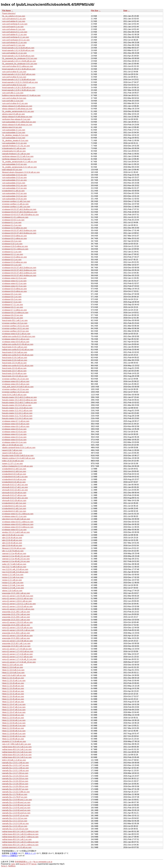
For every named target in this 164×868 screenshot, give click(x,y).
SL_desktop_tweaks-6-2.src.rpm (15, 135)
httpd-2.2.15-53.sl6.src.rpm (13, 715)
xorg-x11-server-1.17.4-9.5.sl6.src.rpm (18, 651)
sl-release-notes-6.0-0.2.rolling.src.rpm (18, 524)
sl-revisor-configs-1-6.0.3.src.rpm (15, 331)
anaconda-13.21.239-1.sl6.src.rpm (16, 617)
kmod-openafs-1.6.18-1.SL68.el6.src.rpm (19, 88)
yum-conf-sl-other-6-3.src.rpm (14, 85)
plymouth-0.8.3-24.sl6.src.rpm (14, 493)
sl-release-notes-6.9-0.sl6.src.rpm (16, 342)
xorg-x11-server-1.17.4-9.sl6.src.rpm (17, 649)
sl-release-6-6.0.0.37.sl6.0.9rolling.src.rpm (19, 209)
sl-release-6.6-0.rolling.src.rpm (14, 291)
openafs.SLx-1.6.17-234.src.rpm (15, 773)
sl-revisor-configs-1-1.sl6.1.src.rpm (16, 207)
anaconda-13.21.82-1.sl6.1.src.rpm (16, 643)
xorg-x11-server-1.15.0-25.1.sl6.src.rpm (18, 630)
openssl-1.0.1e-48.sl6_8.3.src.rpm (16, 559)
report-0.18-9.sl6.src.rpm (12, 453)
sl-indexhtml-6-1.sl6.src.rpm (13, 191)
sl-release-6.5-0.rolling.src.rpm (14, 289)
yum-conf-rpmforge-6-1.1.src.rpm (16, 37)
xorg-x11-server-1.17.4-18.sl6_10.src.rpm (19, 662)
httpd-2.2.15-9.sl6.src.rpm (13, 667)
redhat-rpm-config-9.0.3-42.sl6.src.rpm (18, 350)
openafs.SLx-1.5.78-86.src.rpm (15, 794)
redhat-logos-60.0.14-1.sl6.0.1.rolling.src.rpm (20, 845)
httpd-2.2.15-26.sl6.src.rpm (13, 683)
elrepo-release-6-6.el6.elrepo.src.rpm (17, 125)
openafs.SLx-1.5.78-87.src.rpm (15, 797)
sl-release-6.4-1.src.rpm (12, 265)
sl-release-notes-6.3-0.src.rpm (14, 432)
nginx (13, 864)
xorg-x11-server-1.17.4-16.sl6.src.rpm (17, 654)
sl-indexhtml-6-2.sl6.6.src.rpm (14, 471)
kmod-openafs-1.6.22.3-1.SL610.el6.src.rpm (20, 82)
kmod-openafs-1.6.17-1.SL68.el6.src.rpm (19, 80)
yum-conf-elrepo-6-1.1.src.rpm (14, 43)
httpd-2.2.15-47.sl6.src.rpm (13, 702)
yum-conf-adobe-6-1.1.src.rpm (14, 35)
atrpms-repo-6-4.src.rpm (12, 127)
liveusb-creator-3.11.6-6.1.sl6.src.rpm (17, 413)
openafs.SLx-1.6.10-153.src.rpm (15, 781)
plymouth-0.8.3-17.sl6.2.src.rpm (15, 485)
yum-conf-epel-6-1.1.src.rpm (14, 45)
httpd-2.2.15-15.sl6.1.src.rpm (14, 681)
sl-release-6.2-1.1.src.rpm (13, 254)
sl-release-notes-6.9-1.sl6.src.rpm (16, 339)
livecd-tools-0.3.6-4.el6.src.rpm (15, 360)
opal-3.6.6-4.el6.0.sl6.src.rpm (14, 675)
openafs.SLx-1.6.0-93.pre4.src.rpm (16, 813)
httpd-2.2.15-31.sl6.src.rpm (13, 694)
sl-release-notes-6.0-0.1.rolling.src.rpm (18, 522)
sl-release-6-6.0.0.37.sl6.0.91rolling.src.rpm (20, 212)
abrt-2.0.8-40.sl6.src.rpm (12, 540)
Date (125, 11)
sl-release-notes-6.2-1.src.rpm (14, 281)
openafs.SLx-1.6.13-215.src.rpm (15, 829)
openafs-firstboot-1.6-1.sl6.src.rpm (16, 154)
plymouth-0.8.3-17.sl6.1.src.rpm (15, 487)
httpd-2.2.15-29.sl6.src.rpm (13, 688)
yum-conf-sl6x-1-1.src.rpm (13, 93)
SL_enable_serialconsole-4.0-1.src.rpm (18, 111)
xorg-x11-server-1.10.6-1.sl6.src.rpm (17, 601)
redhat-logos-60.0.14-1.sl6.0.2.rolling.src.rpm (20, 832)
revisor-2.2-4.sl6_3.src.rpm (13, 588)
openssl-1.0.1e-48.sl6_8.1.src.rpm (16, 556)
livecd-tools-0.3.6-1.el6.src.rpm (15, 347)
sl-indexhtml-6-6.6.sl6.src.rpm (14, 479)
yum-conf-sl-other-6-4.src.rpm (14, 98)
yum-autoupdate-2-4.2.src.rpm (14, 164)
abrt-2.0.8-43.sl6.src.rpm (12, 543)
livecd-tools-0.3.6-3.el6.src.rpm (15, 352)
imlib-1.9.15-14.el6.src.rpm (13, 461)
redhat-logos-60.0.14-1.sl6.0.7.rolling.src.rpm (20, 837)
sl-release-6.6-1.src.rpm (12, 297)
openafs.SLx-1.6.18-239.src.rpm (15, 784)
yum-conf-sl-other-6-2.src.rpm (14, 77)
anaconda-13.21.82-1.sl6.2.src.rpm (16, 646)
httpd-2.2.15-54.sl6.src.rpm (13, 718)
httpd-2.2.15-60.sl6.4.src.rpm (14, 731)
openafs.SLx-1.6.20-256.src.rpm (15, 786)
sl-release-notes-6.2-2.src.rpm (14, 283)
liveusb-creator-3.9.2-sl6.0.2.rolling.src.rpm (19, 397)
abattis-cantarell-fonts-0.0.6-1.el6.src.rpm (19, 448)
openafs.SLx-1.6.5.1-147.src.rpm (15, 765)
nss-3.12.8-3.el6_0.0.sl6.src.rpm (15, 572)
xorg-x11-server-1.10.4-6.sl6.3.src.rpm (18, 596)
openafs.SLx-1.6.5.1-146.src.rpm (15, 763)
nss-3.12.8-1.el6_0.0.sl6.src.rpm (15, 569)
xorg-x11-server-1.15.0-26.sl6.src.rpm (17, 636)
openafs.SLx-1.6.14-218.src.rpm (15, 776)
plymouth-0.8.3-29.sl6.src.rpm (14, 501)
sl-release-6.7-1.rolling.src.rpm (14, 310)
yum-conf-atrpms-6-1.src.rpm (14, 19)
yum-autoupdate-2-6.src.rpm (14, 183)
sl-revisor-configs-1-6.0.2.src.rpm (15, 326)
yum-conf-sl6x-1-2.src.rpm (13, 101)
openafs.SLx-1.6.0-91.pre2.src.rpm (16, 808)
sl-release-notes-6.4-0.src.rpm (14, 440)
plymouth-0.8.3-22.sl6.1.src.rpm (15, 490)
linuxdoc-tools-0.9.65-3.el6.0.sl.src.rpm (18, 456)
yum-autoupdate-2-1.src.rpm (14, 130)
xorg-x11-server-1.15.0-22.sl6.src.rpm (17, 622)
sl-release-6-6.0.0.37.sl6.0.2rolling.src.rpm (19, 268)
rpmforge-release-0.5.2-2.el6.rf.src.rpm (18, 156)
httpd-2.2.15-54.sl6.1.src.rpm (14, 720)
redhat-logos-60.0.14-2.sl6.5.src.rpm (17, 757)
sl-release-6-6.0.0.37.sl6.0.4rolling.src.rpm (19, 275)
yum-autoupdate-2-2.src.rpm (14, 133)
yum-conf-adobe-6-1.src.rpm (14, 21)
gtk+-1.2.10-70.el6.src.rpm (13, 551)
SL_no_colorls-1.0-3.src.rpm (14, 16)
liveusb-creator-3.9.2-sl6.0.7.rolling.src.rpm (19, 403)
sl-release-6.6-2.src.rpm (12, 299)
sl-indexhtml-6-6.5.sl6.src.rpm (14, 474)
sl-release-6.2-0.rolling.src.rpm (14, 228)
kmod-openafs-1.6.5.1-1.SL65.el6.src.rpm (19, 61)
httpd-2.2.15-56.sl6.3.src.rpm (14, 726)
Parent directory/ (9, 13)
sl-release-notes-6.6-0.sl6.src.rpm (16, 424)
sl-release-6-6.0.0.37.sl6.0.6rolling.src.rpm (19, 233)
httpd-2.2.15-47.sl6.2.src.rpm (14, 707)
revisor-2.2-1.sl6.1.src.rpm (13, 583)
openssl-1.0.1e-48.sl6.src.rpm (14, 553)
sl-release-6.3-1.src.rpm (12, 260)
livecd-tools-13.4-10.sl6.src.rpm (15, 376)
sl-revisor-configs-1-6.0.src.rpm (15, 323)
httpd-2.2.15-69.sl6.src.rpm (13, 739)
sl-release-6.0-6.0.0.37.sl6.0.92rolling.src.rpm (20, 215)
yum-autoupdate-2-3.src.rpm (14, 138)
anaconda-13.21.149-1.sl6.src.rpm (16, 593)
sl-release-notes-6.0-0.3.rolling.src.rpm (18, 527)
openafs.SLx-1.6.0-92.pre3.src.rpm (16, 810)
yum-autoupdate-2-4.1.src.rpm (14, 143)
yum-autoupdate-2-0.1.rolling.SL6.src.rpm (19, 122)
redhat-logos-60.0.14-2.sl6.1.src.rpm (17, 749)
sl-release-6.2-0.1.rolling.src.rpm (15, 249)
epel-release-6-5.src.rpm (12, 170)
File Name (6, 11)
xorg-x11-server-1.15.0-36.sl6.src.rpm (17, 641)
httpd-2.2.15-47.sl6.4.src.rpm (14, 712)
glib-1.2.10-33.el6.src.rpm (12, 445)
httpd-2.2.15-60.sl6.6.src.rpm (14, 736)
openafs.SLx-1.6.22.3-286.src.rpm (16, 792)
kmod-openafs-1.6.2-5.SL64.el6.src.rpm (18, 56)
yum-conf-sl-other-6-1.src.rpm (14, 72)
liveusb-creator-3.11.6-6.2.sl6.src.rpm (17, 418)
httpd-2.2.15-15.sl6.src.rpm (13, 678)
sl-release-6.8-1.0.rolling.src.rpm (15, 313)
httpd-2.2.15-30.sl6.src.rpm (13, 691)
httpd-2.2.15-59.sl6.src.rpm (13, 728)
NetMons (12, 866)
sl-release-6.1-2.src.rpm (12, 225)
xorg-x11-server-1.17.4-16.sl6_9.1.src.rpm (19, 659)
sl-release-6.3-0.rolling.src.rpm (14, 262)
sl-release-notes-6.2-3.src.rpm (14, 286)
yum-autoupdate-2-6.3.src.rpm (14, 196)
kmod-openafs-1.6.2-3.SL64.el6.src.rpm (18, 48)
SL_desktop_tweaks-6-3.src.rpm (15, 140)
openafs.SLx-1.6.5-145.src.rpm (15, 826)
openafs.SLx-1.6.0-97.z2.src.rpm (15, 816)
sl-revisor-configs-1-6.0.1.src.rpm (15, 328)
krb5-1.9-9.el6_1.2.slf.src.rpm (14, 760)
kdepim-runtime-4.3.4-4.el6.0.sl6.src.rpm (19, 458)
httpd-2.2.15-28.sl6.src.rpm (13, 686)
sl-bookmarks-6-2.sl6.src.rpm (14, 151)
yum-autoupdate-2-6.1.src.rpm (14, 185)
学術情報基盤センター (24, 862)
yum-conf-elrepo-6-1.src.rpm (14, 29)
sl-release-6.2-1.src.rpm (12, 252)
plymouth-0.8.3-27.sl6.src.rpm (14, 495)
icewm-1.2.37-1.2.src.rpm (12, 464)
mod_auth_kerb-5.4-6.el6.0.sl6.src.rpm (18, 387)
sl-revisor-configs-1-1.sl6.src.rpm (15, 204)
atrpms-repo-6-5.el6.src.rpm (13, 114)
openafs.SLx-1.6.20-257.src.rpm (15, 789)
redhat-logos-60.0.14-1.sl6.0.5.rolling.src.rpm (20, 842)
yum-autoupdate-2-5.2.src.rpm (14, 188)
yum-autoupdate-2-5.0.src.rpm (14, 177)
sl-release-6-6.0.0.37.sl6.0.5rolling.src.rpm (19, 230)
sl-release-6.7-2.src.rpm (12, 302)
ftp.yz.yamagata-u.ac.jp (43, 862)
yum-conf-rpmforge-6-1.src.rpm (15, 24)
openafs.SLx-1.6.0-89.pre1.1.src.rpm (17, 800)
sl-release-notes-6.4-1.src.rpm (14, 442)
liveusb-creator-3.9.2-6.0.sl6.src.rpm (17, 405)
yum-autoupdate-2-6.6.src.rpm (14, 199)
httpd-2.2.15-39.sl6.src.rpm (13, 696)
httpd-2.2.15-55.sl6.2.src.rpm (14, 723)
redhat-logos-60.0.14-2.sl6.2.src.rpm (17, 747)
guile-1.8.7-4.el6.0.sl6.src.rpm (14, 564)
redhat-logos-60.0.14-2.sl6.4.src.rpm (17, 755)
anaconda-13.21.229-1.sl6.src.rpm (16, 625)
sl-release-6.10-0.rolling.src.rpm (15, 246)
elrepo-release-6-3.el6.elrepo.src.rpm (17, 109)
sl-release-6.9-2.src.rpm (12, 241)
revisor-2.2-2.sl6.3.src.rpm (13, 575)
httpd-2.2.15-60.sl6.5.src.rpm (14, 734)
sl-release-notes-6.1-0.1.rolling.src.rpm (18, 514)
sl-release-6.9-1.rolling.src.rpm (14, 238)
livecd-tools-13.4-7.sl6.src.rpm (14, 371)
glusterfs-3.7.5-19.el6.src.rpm (14, 741)
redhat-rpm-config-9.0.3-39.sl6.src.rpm (18, 344)
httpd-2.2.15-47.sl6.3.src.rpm (14, 710)
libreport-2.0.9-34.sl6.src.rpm (14, 548)
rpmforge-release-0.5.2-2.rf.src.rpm (16, 159)
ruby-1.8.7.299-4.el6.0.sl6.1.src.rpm (17, 744)
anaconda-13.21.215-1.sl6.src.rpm (16, 620)
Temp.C (4, 866)
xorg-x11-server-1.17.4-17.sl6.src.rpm (17, 657)
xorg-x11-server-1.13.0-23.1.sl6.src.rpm (18, 609)
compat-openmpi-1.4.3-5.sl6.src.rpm (17, 847)
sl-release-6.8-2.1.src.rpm (13, 318)
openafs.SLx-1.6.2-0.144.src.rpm (15, 824)
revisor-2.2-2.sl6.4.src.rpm (13, 577)
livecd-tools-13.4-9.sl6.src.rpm (14, 373)
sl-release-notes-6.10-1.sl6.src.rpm (16, 334)
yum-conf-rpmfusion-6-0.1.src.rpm (16, 40)
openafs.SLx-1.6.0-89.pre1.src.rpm (16, 802)
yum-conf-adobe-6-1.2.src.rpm (14, 53)
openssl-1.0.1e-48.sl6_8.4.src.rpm (16, 561)
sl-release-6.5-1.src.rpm (12, 294)
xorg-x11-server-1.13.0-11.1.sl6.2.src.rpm (19, 604)
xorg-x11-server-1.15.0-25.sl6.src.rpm (17, 628)
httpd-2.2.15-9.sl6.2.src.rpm (13, 670)
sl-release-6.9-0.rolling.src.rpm (14, 236)
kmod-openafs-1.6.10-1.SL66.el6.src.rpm (19, 69)
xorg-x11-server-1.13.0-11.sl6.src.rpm (17, 598)
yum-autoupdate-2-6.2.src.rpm (14, 193)
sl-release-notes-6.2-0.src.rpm (14, 278)
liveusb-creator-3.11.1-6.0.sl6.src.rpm (17, 408)
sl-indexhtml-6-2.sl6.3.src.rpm (14, 503)
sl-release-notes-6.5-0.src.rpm (14, 429)
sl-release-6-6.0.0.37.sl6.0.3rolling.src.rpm (19, 270)
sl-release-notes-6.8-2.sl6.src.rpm (16, 384)
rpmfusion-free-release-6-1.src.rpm (16, 119)
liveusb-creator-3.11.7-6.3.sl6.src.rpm (17, 416)
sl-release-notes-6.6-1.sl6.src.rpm (16, 426)
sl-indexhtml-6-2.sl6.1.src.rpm (14, 511)
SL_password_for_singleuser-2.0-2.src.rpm (20, 58)
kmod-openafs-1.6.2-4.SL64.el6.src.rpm (18, 50)
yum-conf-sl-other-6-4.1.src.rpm (15, 103)
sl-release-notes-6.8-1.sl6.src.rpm (16, 381)
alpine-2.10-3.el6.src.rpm (12, 591)
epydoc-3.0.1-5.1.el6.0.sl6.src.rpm (16, 532)
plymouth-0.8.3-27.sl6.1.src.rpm (15, 498)
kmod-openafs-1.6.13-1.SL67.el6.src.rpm (19, 74)
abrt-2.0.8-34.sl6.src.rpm (12, 538)
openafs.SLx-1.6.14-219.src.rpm (15, 779)
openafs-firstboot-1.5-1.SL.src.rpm (16, 146)
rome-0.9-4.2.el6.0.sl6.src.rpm (14, 395)
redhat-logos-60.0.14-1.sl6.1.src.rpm (17, 839)
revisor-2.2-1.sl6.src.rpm (12, 580)
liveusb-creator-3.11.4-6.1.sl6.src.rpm (17, 411)
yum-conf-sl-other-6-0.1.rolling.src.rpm (18, 66)
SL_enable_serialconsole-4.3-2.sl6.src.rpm (19, 167)
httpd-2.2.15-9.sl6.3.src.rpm (13, 673)
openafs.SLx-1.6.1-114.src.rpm (15, 821)
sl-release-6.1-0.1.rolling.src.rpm (15, 217)
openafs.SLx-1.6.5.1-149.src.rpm (15, 771)
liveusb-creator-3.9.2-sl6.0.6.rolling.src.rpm (19, 400)
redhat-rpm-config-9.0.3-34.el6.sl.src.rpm (19, 336)
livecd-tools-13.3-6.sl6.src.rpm (14, 368)
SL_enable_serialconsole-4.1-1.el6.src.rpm (19, 162)
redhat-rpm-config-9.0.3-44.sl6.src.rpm (18, 355)
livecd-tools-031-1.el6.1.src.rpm (15, 320)
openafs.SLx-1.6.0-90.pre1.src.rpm (16, 805)
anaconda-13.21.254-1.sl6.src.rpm (16, 633)
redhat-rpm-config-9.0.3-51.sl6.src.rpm (18, 366)
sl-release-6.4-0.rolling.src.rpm (14, 257)
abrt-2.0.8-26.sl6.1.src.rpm (13, 535)
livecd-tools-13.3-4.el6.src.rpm (14, 363)
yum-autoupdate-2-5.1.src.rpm (14, 180)
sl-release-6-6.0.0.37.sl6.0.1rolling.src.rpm (19, 273)
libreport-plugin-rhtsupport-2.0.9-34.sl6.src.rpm (21, 172)
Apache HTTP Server (28, 864)
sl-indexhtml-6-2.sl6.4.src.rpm (14, 506)
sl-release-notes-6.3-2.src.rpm (14, 437)
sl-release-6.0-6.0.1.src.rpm (13, 220)
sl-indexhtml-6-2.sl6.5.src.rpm (14, 469)
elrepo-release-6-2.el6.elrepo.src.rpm (17, 106)
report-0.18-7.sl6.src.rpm (12, 450)
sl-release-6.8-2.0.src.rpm (13, 315)
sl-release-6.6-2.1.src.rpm (13, 307)
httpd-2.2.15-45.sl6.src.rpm (13, 699)
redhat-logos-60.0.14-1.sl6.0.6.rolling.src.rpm (20, 834)
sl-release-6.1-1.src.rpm (12, 222)
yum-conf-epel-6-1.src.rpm (13, 27)
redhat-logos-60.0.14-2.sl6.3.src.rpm (17, 752)
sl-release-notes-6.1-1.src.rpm (14, 516)
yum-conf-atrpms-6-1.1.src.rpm (15, 32)
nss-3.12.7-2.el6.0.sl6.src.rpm (14, 567)
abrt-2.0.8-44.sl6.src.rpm (12, 545)
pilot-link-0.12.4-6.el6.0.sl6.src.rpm (16, 519)
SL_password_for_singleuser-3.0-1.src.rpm (20, 64)
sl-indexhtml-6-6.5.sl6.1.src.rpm (15, 477)
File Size (95, 11)
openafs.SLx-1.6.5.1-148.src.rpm (15, 768)
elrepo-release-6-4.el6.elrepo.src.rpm (17, 117)
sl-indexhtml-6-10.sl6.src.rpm (14, 482)
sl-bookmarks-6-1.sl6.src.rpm (14, 148)
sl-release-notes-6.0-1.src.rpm (14, 530)
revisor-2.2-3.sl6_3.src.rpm (13, 585)
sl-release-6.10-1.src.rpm (12, 244)
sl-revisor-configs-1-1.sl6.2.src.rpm (16, 201)
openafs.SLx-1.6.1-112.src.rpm (15, 818)
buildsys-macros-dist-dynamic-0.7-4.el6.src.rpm (21, 95)
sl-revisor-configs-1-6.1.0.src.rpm (15, 379)
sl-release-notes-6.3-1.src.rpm (14, 434)
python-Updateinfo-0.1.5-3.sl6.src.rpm (17, 466)
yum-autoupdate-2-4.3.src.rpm (14, 175)
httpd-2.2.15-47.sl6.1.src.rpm (14, 704)
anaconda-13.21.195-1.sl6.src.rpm (16, 612)
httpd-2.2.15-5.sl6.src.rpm (13, 665)
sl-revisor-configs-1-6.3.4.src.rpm (15, 392)
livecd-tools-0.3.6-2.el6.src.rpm (15, 358)
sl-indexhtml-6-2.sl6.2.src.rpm (14, 509)
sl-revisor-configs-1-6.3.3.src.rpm (15, 389)
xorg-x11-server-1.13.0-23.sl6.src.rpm (17, 606)
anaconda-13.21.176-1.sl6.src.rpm (16, 614)
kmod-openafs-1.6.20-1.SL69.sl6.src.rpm (19, 90)
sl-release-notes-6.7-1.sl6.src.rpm (16, 421)
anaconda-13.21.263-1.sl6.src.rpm (16, 638)
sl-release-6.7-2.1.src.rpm (13, 305)
